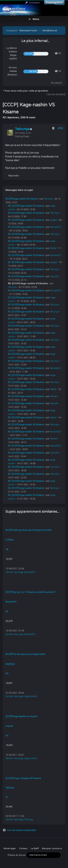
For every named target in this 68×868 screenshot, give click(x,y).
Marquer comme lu (52, 848)
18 (7, 549)
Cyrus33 (54, 276)
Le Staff (35, 848)
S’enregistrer (54, 3)
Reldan (54, 396)
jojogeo (53, 220)
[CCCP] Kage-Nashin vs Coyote (21, 716)
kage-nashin (31, 696)
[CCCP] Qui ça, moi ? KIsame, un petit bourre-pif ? (31, 592)
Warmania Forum (28, 30)
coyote (9, 726)
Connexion (33, 3)
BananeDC (56, 227)
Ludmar (10, 540)
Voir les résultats (56, 94)
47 (7, 797)
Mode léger (10, 848)
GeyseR (54, 403)
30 (7, 673)
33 (7, 611)
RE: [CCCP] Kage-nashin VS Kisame (26, 206)
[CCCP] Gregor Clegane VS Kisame (23, 778)
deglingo (10, 664)
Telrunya (22, 129)
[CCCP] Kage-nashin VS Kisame (22, 199)
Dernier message (14, 572)
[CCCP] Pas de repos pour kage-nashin (26, 654)
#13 (60, 128)
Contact (23, 848)
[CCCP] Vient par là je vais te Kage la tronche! (29, 530)
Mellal (53, 248)
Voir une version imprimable (21, 830)
